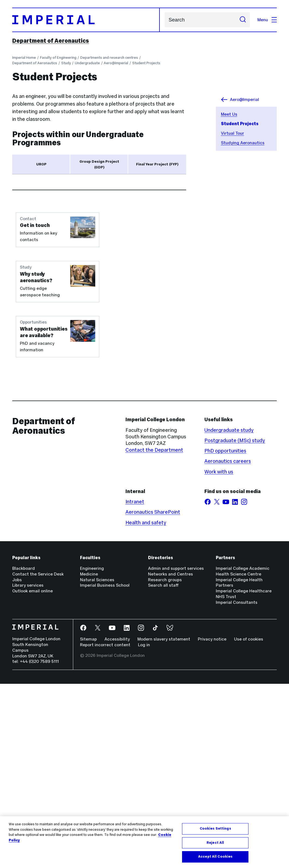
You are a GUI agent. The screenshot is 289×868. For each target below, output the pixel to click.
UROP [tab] (41, 164)
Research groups (165, 764)
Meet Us (229, 114)
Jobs (17, 764)
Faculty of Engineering (58, 58)
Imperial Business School (105, 770)
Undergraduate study (229, 614)
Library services (28, 770)
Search (165, 20)
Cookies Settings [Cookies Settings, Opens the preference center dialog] (215, 829)
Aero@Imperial (116, 63)
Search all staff (163, 770)
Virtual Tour (233, 133)
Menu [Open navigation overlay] (267, 20)
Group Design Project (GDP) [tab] (99, 164)
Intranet (135, 686)
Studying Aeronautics (243, 143)
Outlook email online (33, 775)
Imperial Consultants (237, 787)
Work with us (219, 656)
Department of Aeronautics (51, 41)
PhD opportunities (225, 635)
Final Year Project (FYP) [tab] (157, 164)
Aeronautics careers (228, 646)
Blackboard (24, 753)
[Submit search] (243, 20)
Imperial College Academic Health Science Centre (243, 756)
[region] (144, 842)
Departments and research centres (109, 58)
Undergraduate (87, 63)
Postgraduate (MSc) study (235, 625)
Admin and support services (176, 753)
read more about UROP (59, 244)
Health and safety (146, 707)
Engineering (92, 753)
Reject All (215, 843)
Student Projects (146, 63)
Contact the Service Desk (38, 758)
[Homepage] (86, 20)
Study (66, 63)
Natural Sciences (97, 764)
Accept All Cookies (215, 857)
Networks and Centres (170, 758)
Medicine (89, 758)
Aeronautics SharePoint (153, 696)
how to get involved (119, 244)
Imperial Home (24, 58)
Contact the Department (154, 634)
